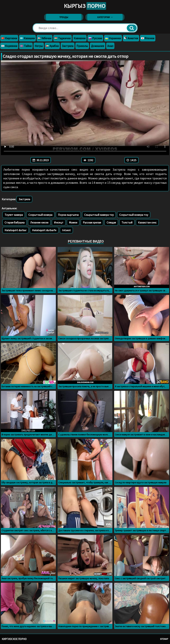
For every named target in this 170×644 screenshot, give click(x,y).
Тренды (64, 17)
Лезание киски (39, 222)
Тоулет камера (14, 215)
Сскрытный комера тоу (134, 215)
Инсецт (59, 222)
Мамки (73, 222)
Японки (148, 38)
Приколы (82, 46)
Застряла (68, 46)
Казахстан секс (147, 222)
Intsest (66, 230)
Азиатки (131, 38)
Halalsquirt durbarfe (44, 230)
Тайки (26, 46)
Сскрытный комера (40, 215)
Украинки (113, 38)
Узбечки (45, 38)
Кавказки (80, 38)
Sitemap (164, 639)
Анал (110, 46)
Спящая (111, 222)
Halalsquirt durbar (15, 230)
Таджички (63, 38)
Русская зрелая (92, 222)
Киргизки (9, 38)
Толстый (127, 222)
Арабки (52, 46)
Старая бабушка (15, 222)
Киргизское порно (14, 639)
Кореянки (9, 46)
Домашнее (98, 46)
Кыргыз (85, 6)
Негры (39, 46)
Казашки (27, 38)
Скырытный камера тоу (99, 215)
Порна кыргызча (68, 215)
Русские (95, 38)
